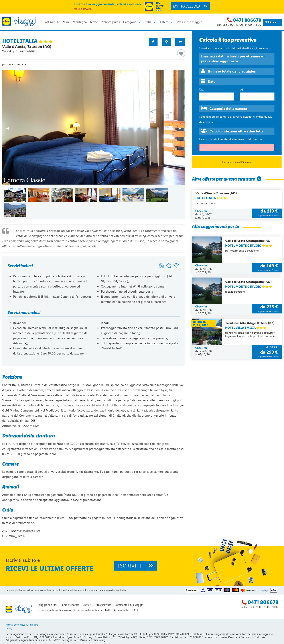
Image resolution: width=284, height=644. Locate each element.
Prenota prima (110, 22)
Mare (66, 22)
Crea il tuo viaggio (190, 22)
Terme (94, 22)
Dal (201, 90)
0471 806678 (247, 20)
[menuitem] (52, 22)
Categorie (130, 22)
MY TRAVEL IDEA (190, 6)
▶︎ (182, 130)
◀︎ (9, 130)
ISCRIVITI (135, 566)
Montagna (80, 22)
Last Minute (52, 22)
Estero (164, 22)
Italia (148, 22)
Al (242, 90)
